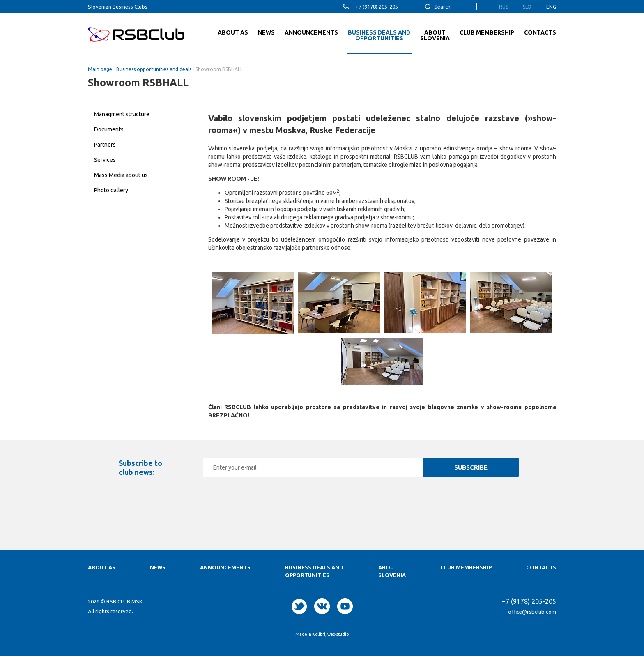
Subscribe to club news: (140, 467)
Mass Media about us (121, 175)
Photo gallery (111, 190)
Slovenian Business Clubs (118, 7)
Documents (109, 129)
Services (105, 160)
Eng (551, 7)
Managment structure (122, 114)
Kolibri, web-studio (330, 634)
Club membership (466, 567)
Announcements (225, 567)
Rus (504, 7)
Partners (105, 145)
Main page (100, 69)
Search (442, 7)
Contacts (541, 567)
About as (102, 567)
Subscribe (471, 467)
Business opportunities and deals (154, 69)
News (158, 567)
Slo (527, 7)
